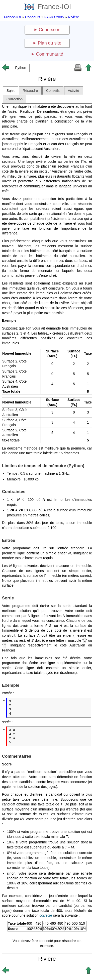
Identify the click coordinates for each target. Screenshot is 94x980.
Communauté (50, 54)
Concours (33, 17)
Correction (15, 99)
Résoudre (30, 91)
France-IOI (47, 7)
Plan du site (50, 43)
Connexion (50, 30)
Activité (74, 91)
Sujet (11, 91)
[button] (21, 68)
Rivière (73, 17)
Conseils (53, 91)
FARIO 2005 (54, 17)
